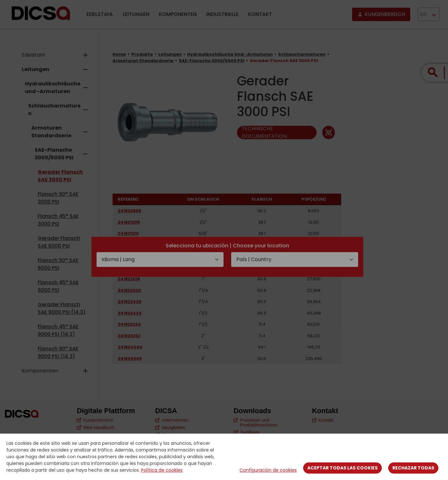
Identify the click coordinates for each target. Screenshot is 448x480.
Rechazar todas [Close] (413, 468)
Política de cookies (162, 470)
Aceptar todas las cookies (342, 468)
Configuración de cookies (268, 470)
